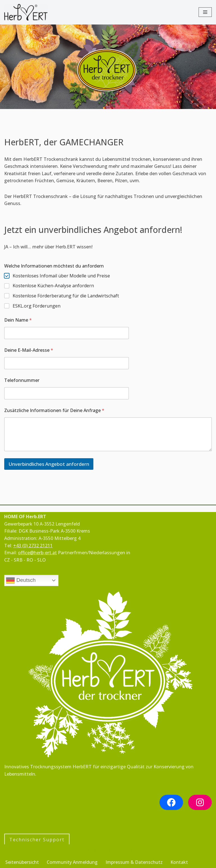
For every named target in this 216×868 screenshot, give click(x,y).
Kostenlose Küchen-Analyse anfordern (53, 286)
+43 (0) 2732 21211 (33, 546)
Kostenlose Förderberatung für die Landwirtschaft (66, 296)
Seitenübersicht (22, 862)
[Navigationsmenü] (205, 12)
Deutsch (21, 580)
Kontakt (179, 862)
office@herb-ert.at (37, 553)
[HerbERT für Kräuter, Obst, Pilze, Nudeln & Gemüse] (26, 12)
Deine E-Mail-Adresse (29, 350)
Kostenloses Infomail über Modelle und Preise (61, 276)
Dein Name (18, 320)
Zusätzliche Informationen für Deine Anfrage (54, 410)
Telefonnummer (22, 380)
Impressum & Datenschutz (134, 862)
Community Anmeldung (72, 862)
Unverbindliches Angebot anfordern (49, 464)
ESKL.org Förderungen (37, 306)
